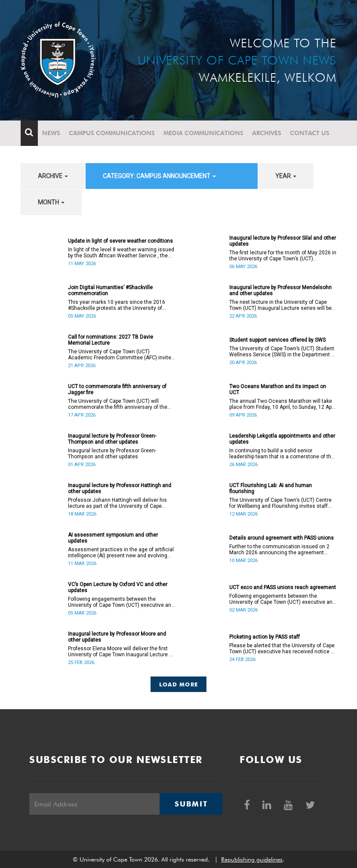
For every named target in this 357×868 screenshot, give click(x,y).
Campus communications (112, 133)
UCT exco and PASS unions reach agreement (283, 587)
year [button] (286, 176)
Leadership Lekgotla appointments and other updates (282, 439)
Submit (191, 804)
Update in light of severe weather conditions (120, 241)
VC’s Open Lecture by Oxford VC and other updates (118, 587)
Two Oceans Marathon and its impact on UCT (278, 389)
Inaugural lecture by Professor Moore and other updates (117, 637)
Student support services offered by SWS (277, 340)
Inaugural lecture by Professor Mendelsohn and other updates (280, 290)
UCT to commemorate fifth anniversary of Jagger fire (117, 389)
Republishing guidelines (252, 859)
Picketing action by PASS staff (265, 637)
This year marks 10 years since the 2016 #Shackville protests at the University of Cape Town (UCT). (117, 305)
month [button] (51, 202)
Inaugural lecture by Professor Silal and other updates (283, 241)
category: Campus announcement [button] (159, 176)
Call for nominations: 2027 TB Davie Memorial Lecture (111, 340)
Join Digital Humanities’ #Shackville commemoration (110, 290)
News (51, 133)
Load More (179, 684)
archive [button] (53, 176)
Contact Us (310, 133)
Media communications (203, 133)
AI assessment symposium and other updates (113, 538)
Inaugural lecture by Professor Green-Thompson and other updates (112, 439)
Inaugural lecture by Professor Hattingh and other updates (120, 488)
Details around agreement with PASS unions (282, 538)
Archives (267, 133)
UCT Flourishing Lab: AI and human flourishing (271, 488)
